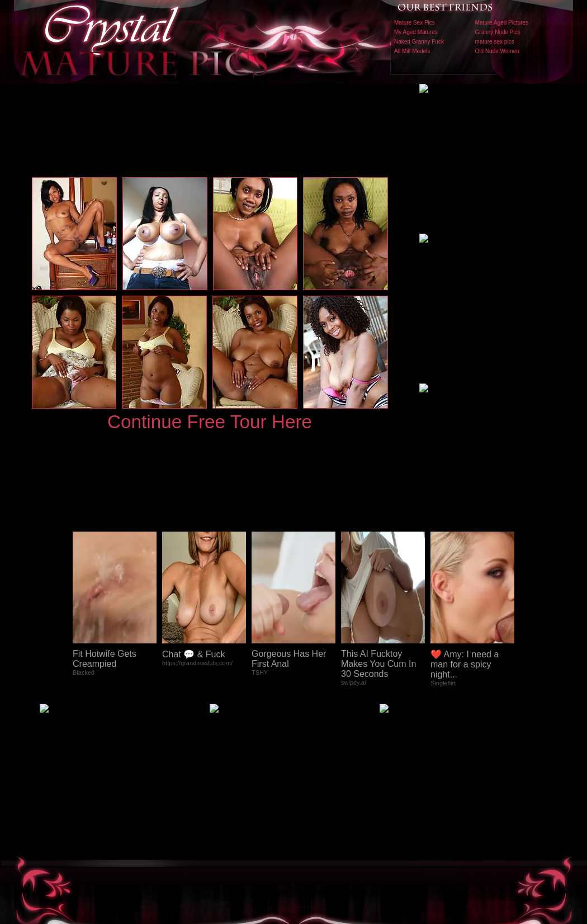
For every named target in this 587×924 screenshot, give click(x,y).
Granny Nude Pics (498, 32)
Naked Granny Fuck (419, 42)
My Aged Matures (416, 32)
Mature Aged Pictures (502, 23)
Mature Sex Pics (415, 23)
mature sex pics (495, 42)
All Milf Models (412, 51)
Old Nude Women (497, 51)
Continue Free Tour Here (210, 422)
